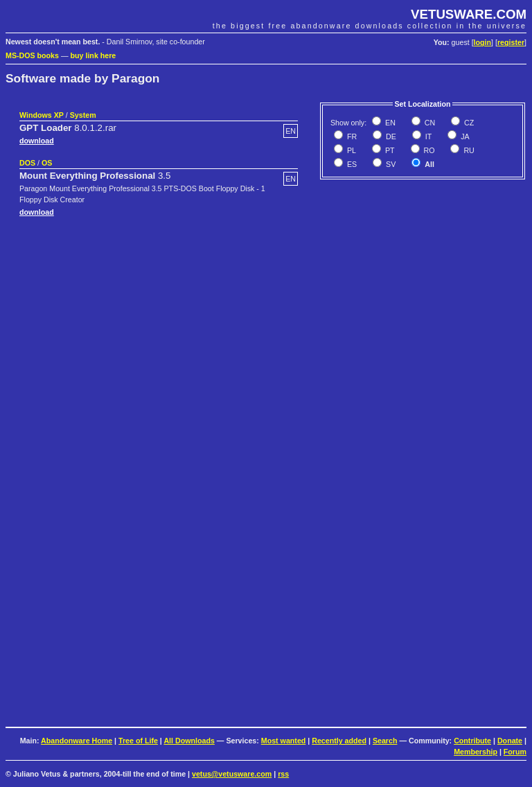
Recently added (339, 741)
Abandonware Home (77, 741)
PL (351, 150)
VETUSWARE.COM (469, 14)
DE (390, 136)
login (482, 42)
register (511, 42)
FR (351, 136)
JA (464, 136)
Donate (510, 741)
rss (283, 774)
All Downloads (189, 741)
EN (389, 123)
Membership (476, 752)
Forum (515, 752)
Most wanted (284, 741)
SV (390, 164)
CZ (468, 123)
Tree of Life (138, 741)
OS (47, 163)
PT (389, 150)
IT (427, 136)
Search (385, 741)
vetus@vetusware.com (232, 774)
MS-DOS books (32, 55)
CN (429, 123)
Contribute (472, 741)
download (37, 141)
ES (351, 164)
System (83, 115)
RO (428, 150)
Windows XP (42, 115)
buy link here (94, 55)
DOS (27, 163)
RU (468, 150)
